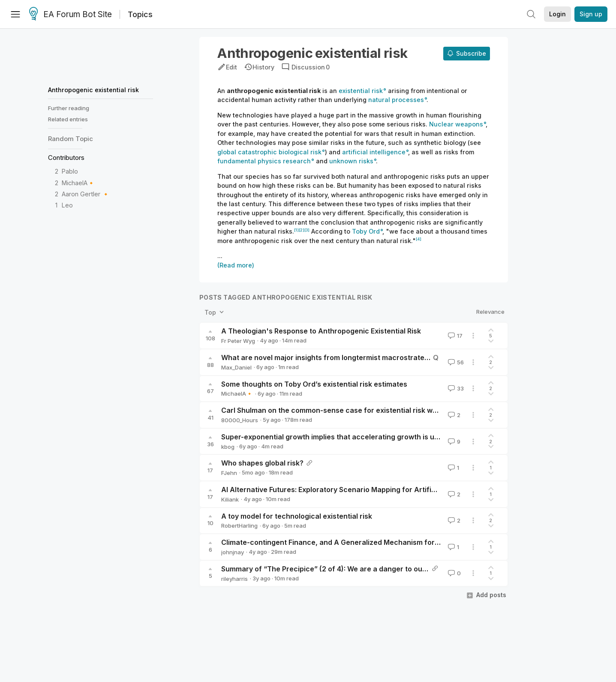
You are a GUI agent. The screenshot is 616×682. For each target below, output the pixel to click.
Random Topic (71, 139)
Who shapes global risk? (262, 463)
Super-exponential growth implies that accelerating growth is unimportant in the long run (371, 437)
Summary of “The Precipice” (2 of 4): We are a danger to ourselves (334, 569)
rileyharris (234, 579)
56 (455, 362)
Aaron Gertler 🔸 (86, 194)
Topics (140, 14)
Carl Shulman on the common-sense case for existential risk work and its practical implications (382, 410)
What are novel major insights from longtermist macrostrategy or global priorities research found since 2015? (407, 358)
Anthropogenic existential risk (93, 90)
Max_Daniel (236, 367)
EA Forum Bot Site (71, 15)
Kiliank (230, 499)
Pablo (70, 171)
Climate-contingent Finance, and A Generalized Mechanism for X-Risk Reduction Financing (375, 542)
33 (455, 388)
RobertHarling (239, 526)
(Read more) (236, 265)
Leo (67, 205)
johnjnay (233, 552)
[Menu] (15, 14)
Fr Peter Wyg (238, 341)
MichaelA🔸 (78, 183)
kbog (228, 447)
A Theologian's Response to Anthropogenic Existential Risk (321, 331)
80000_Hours (240, 420)
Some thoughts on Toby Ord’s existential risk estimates (314, 384)
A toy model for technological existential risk (297, 516)
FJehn (229, 473)
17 (454, 336)
